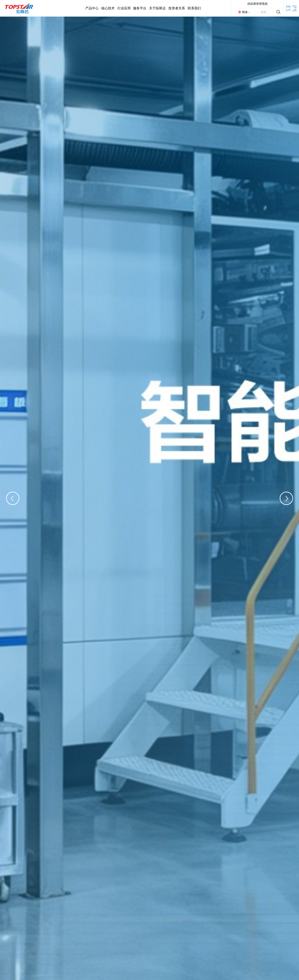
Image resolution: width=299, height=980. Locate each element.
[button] (13, 498)
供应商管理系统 (257, 4)
